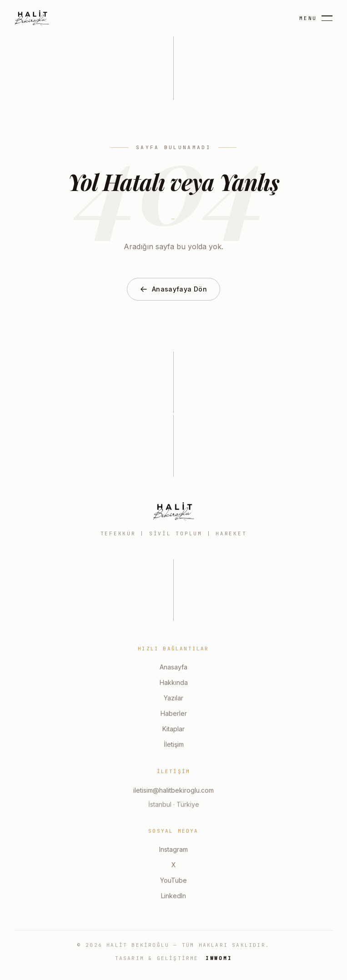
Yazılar (173, 699)
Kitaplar (173, 730)
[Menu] (316, 18)
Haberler (174, 715)
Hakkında (174, 684)
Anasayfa (173, 668)
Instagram (173, 851)
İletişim (174, 746)
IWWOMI (219, 958)
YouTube (173, 882)
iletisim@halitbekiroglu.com (173, 791)
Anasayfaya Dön (173, 289)
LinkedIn (173, 897)
